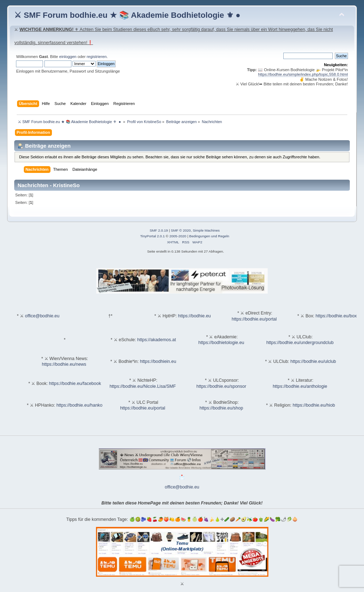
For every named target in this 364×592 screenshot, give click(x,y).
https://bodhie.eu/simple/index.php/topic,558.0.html (303, 74)
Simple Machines (206, 230)
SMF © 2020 (181, 230)
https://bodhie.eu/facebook (75, 384)
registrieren (97, 57)
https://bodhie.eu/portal (254, 319)
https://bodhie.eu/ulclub (313, 361)
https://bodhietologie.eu (221, 343)
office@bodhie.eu (42, 316)
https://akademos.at (157, 340)
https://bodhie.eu (194, 316)
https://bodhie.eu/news (64, 364)
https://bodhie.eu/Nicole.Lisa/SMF (143, 386)
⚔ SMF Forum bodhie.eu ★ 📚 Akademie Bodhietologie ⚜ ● (127, 15)
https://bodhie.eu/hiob (314, 405)
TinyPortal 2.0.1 (152, 236)
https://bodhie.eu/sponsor (221, 386)
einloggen (68, 57)
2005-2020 (178, 236)
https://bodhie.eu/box (336, 316)
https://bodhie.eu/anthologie (300, 386)
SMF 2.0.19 (159, 230)
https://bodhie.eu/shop (221, 408)
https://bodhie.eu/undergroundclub (300, 343)
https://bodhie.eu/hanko (80, 405)
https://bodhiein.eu (158, 361)
